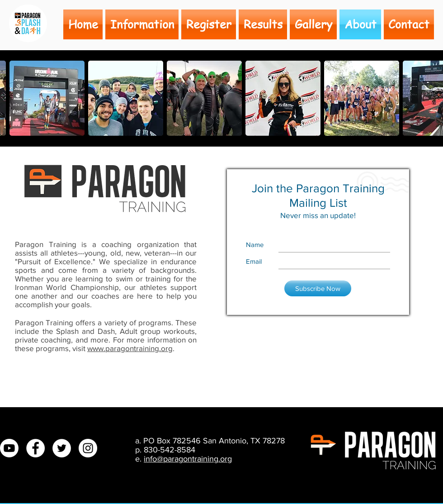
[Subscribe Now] (318, 288)
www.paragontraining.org (130, 348)
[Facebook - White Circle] (35, 448)
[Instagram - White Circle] (88, 448)
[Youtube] (9, 448)
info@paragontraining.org (188, 459)
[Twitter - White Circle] (62, 448)
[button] (408, 24)
